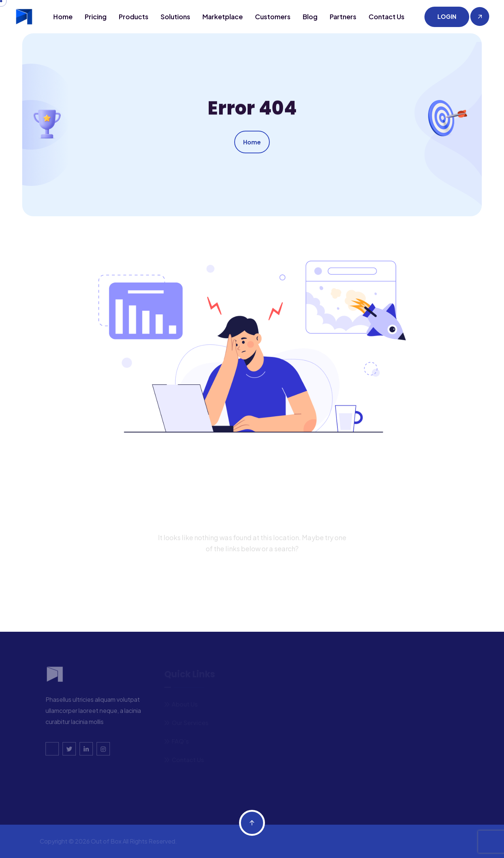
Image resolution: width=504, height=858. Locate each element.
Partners (343, 16)
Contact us (387, 16)
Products (134, 16)
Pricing (96, 16)
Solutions (175, 16)
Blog (310, 16)
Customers (273, 16)
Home (63, 16)
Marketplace (223, 16)
